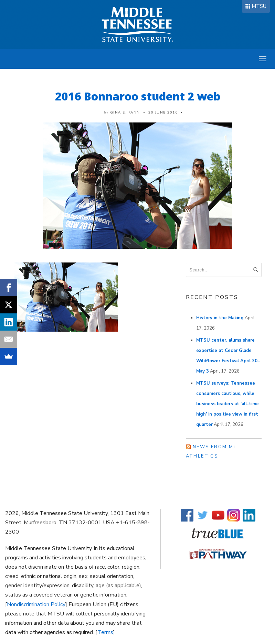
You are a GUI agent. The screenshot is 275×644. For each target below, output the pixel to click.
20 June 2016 (163, 112)
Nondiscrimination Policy (36, 604)
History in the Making (220, 318)
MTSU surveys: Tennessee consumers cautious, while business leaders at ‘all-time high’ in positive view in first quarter (228, 404)
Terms (105, 632)
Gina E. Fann (125, 112)
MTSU (259, 6)
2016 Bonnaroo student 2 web (138, 96)
